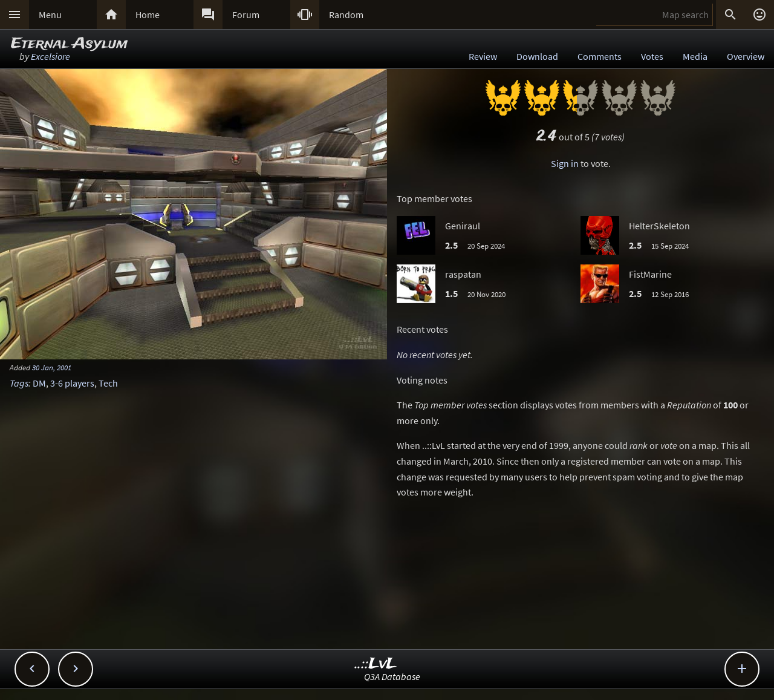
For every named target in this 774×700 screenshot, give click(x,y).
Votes (652, 56)
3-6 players (72, 383)
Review (483, 56)
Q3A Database (392, 676)
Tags (19, 383)
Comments (600, 56)
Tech (108, 383)
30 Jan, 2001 (52, 367)
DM (39, 383)
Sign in (565, 163)
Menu (50, 15)
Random (346, 15)
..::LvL (376, 664)
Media (695, 56)
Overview (746, 56)
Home (148, 15)
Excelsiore (50, 56)
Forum (246, 15)
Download (537, 56)
